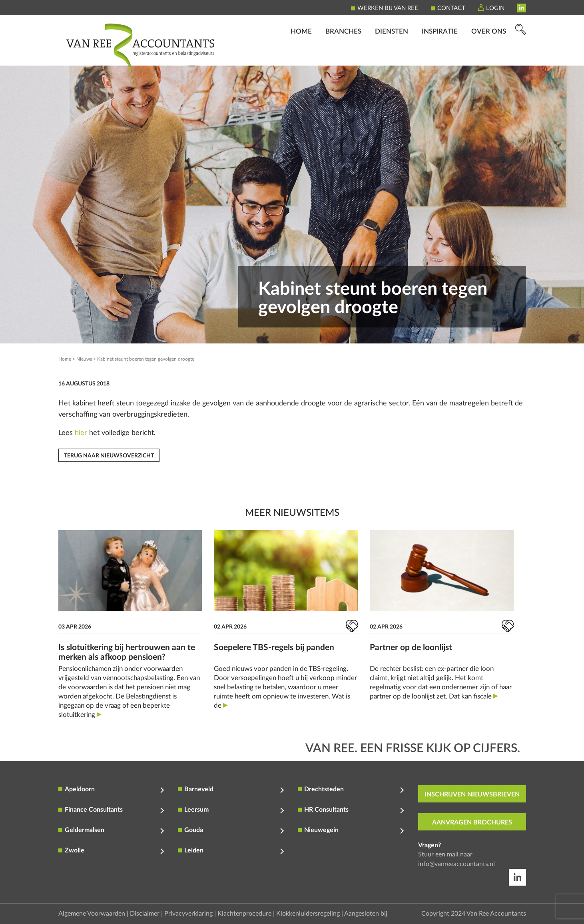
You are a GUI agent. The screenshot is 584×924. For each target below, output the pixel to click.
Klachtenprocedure (244, 914)
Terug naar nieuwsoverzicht (109, 456)
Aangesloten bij (366, 914)
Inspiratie (440, 54)
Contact (451, 8)
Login (495, 8)
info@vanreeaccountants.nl (456, 864)
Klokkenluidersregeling (308, 914)
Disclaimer (145, 914)
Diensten (392, 54)
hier (81, 433)
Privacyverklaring (188, 914)
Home (301, 54)
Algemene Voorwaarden (92, 914)
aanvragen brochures (472, 822)
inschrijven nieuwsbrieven (472, 794)
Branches (343, 54)
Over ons (489, 54)
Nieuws (84, 359)
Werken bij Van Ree (388, 8)
